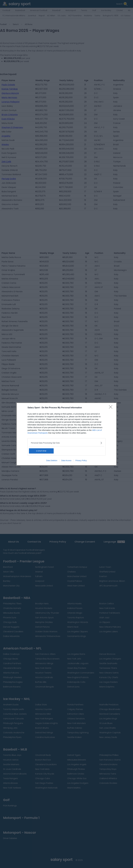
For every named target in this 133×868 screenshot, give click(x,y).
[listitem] (66, 443)
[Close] (111, 408)
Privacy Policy (81, 460)
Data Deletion (52, 460)
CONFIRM (41, 451)
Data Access (66, 460)
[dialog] (66, 434)
